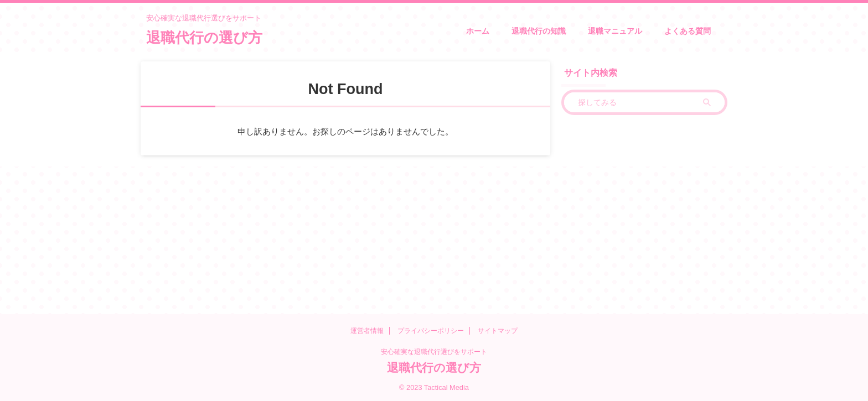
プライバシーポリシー (431, 331)
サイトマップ (498, 331)
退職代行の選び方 (204, 38)
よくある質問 (688, 31)
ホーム (478, 31)
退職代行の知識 (539, 31)
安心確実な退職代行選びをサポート (434, 352)
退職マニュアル (615, 31)
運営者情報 (367, 331)
